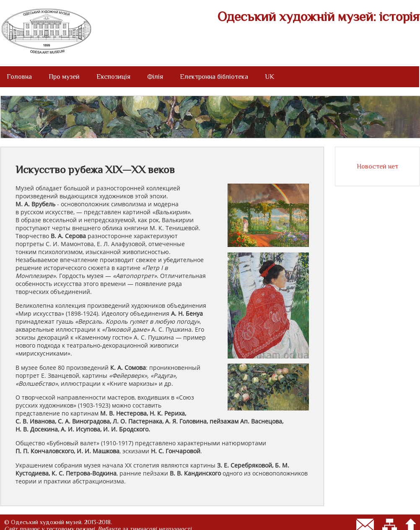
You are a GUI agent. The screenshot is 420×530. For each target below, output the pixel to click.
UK (270, 77)
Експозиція (113, 77)
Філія (155, 77)
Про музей (64, 77)
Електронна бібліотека (214, 77)
